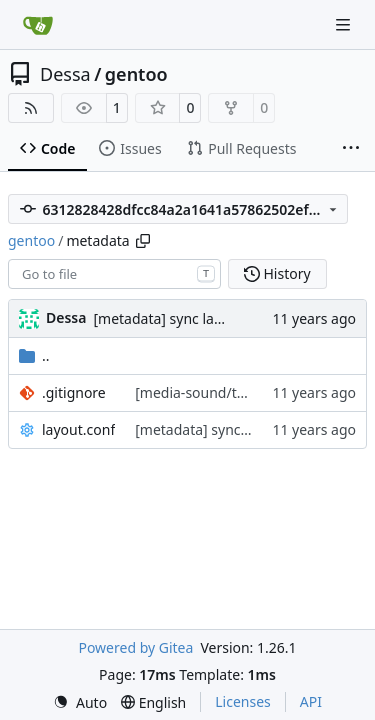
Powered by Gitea (135, 647)
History (277, 273)
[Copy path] (143, 241)
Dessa (65, 74)
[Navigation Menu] (345, 24)
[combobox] (114, 274)
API (311, 701)
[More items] (351, 149)
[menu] (80, 702)
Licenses (243, 701)
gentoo (136, 74)
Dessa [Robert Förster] (66, 317)
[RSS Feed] (31, 108)
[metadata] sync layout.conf (184, 318)
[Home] (38, 25)
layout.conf (78, 429)
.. (34, 355)
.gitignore (74, 392)
